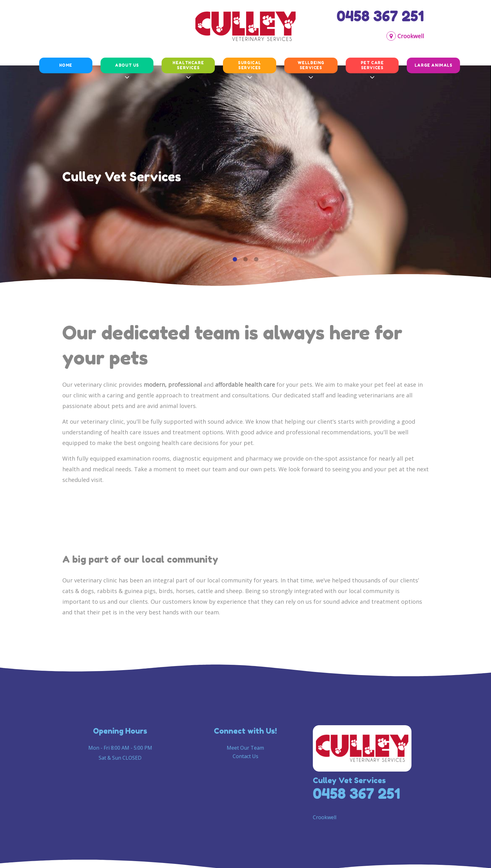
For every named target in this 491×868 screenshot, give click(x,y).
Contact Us (246, 756)
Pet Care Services (372, 65)
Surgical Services (250, 65)
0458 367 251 (380, 16)
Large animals (434, 65)
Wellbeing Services (311, 65)
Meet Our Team (245, 748)
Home (66, 65)
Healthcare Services (188, 65)
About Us (127, 65)
